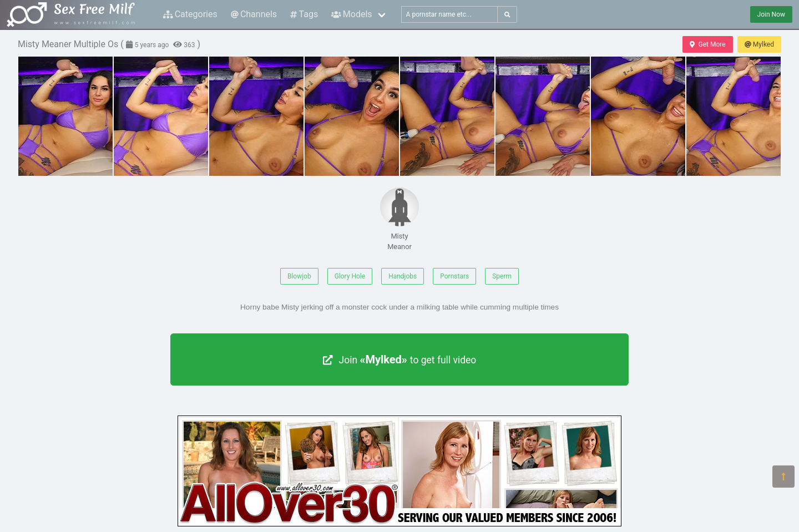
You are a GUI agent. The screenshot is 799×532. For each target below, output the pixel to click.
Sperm (502, 276)
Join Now (771, 14)
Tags (304, 14)
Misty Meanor (399, 219)
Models (352, 14)
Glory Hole (350, 276)
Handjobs (403, 276)
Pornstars (454, 276)
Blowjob (299, 276)
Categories (190, 14)
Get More (707, 44)
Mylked (759, 44)
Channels (254, 14)
